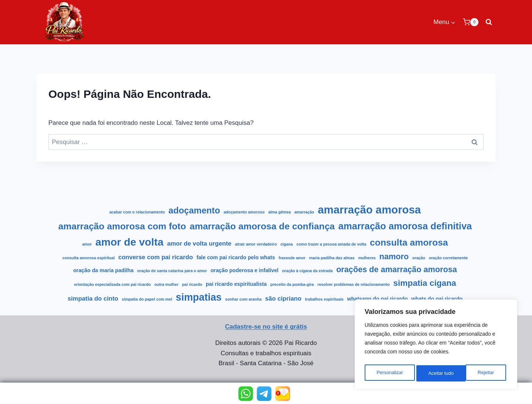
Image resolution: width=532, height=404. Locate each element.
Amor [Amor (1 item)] (87, 244)
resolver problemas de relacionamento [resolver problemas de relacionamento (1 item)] (353, 284)
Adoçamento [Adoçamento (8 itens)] (194, 210)
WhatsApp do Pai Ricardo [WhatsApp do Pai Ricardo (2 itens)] (378, 299)
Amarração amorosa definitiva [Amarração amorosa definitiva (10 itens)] (405, 226)
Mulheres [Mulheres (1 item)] (367, 258)
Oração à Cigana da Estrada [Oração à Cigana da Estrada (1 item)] (308, 271)
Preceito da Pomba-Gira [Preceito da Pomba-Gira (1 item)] (292, 284)
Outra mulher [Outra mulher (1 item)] (166, 284)
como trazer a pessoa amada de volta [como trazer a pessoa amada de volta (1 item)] (331, 244)
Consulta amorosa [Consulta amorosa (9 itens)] (409, 242)
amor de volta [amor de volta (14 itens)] (129, 242)
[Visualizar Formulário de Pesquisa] (489, 22)
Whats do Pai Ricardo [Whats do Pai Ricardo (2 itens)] (437, 299)
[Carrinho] (471, 22)
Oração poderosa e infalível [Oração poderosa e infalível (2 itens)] (245, 270)
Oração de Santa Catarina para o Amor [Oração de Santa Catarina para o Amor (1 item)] (172, 271)
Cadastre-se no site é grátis (266, 327)
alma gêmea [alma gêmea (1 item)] (279, 212)
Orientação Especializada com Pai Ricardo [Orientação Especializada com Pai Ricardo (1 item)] (112, 284)
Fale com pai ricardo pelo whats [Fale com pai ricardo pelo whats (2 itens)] (236, 257)
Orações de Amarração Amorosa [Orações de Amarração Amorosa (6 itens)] (397, 269)
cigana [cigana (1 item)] (287, 244)
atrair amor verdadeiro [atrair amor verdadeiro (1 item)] (256, 244)
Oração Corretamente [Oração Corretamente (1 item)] (448, 258)
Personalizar (389, 373)
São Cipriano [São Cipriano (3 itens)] (283, 299)
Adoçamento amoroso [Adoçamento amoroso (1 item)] (244, 212)
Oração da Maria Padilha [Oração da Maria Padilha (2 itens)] (103, 270)
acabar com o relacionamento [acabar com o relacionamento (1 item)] (137, 212)
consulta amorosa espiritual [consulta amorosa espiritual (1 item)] (89, 258)
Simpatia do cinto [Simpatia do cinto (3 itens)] (93, 299)
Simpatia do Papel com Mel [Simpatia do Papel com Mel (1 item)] (147, 299)
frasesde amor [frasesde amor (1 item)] (292, 258)
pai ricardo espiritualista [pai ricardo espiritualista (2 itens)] (236, 284)
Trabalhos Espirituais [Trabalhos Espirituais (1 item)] (324, 299)
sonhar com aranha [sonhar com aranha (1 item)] (243, 299)
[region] (436, 346)
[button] (246, 394)
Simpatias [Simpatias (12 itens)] (199, 297)
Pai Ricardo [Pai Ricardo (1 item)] (192, 284)
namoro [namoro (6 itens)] (394, 256)
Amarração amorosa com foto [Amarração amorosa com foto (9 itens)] (122, 226)
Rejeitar (436, 373)
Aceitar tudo (483, 373)
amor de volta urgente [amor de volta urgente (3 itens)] (199, 244)
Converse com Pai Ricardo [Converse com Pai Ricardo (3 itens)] (156, 257)
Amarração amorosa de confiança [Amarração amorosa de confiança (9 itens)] (262, 226)
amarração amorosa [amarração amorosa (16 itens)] (369, 210)
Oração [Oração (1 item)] (419, 258)
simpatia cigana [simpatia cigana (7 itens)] (424, 283)
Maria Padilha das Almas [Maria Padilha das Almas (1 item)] (332, 258)
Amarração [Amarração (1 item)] (304, 212)
